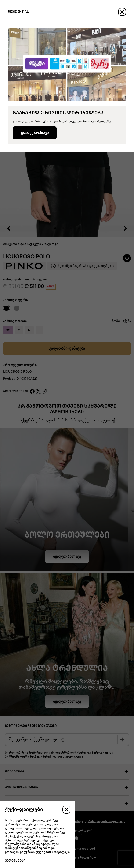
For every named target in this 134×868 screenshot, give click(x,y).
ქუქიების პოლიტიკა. (53, 852)
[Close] (122, 12)
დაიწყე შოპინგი (35, 133)
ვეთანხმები (15, 861)
